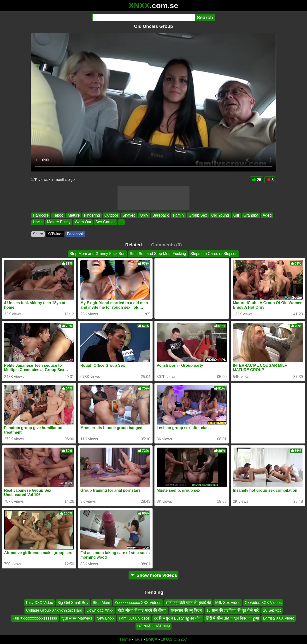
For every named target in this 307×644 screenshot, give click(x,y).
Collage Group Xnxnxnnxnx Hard (54, 610)
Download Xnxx (100, 610)
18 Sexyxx (272, 610)
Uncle (38, 222)
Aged (267, 215)
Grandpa (251, 215)
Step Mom (101, 603)
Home (125, 639)
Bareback (161, 215)
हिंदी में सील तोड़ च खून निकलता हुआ (232, 618)
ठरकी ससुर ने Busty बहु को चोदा (178, 618)
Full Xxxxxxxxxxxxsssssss (35, 618)
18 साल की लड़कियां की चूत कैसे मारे (233, 610)
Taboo (58, 215)
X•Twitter (55, 234)
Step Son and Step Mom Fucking (158, 254)
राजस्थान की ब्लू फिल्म (186, 610)
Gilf (236, 215)
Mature (74, 215)
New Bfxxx (106, 618)
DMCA (152, 639)
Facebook (75, 234)
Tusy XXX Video (39, 603)
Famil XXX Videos (134, 618)
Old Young (220, 215)
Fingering (92, 215)
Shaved (129, 215)
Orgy (144, 215)
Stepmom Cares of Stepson (214, 254)
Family (179, 215)
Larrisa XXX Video (279, 618)
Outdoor (111, 215)
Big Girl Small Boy (73, 603)
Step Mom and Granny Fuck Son (97, 254)
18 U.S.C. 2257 (174, 639)
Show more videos (154, 575)
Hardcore (41, 215)
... (121, 222)
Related (133, 245)
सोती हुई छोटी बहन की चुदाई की (188, 603)
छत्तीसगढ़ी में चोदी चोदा (153, 626)
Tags (138, 639)
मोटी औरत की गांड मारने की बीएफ (142, 610)
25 (257, 180)
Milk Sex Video (228, 603)
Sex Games (106, 222)
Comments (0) (166, 245)
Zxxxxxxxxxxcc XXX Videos (138, 603)
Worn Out (83, 222)
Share (38, 234)
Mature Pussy (59, 222)
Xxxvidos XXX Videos (263, 603)
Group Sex (198, 215)
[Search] (144, 18)
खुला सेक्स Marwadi (77, 618)
